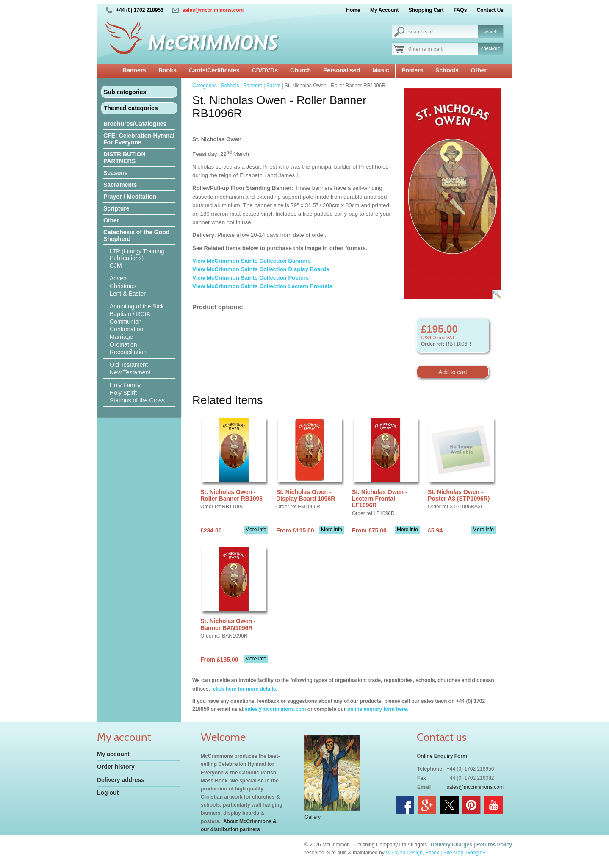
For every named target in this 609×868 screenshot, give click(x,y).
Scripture (116, 208)
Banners (134, 70)
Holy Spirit (123, 393)
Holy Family (125, 385)
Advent (119, 278)
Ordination (123, 344)
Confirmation (126, 329)
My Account (385, 10)
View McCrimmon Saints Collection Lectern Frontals (262, 286)
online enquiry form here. (378, 709)
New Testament (130, 372)
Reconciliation (128, 352)
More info (256, 530)
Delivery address (121, 780)
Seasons (116, 173)
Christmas (123, 286)
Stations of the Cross (137, 400)
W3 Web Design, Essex (412, 853)
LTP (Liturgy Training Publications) (137, 255)
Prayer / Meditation (130, 197)
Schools (447, 70)
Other (479, 70)
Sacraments (120, 185)
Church (300, 70)
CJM (116, 266)
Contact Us (490, 10)
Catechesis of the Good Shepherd (136, 236)
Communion (126, 322)
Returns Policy (494, 845)
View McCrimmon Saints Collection (240, 269)
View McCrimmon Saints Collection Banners (252, 261)
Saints (273, 86)
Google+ (476, 853)
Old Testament (129, 365)
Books (167, 70)
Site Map (453, 853)
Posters (412, 70)
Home (353, 10)
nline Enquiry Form (444, 756)
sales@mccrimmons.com (213, 10)
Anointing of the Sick (137, 306)
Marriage (121, 337)
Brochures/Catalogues (135, 124)
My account (113, 754)
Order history (116, 767)
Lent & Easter (128, 294)
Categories (205, 86)
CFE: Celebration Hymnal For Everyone (139, 139)
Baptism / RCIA (130, 314)
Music (381, 70)
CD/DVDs (265, 70)
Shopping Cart (426, 10)
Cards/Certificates (214, 70)
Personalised (342, 70)
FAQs (460, 10)
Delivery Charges (451, 845)
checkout (490, 48)
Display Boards (309, 269)
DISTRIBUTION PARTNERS (125, 158)
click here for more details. (244, 689)
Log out (108, 793)
